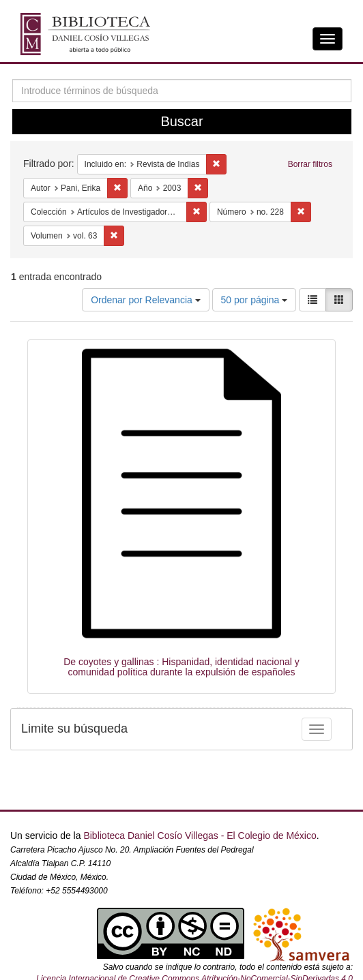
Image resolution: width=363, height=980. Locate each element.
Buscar (181, 121)
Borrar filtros (310, 164)
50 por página (255, 300)
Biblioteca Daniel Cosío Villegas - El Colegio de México (200, 836)
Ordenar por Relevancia (146, 300)
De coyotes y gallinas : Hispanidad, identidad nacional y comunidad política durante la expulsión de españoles (181, 667)
